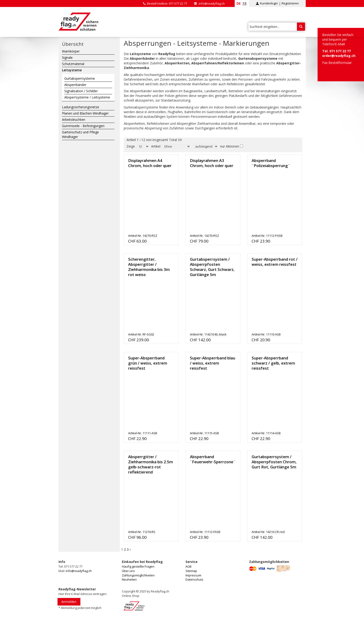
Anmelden (69, 602)
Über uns (128, 571)
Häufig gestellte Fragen (138, 566)
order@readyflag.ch (339, 56)
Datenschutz (194, 579)
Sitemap (191, 571)
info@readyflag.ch (212, 3)
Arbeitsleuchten (74, 120)
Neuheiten (129, 579)
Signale (67, 58)
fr (245, 3)
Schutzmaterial (73, 64)
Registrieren (290, 3)
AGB (188, 566)
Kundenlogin (269, 3)
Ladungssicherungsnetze (81, 107)
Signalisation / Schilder (81, 91)
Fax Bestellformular (337, 63)
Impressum (193, 575)
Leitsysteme (72, 70)
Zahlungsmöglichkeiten (138, 575)
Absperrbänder (75, 85)
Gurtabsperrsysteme (80, 78)
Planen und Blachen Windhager (85, 113)
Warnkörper (71, 51)
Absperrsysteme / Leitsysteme (87, 97)
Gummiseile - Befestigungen (83, 126)
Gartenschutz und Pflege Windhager (80, 134)
